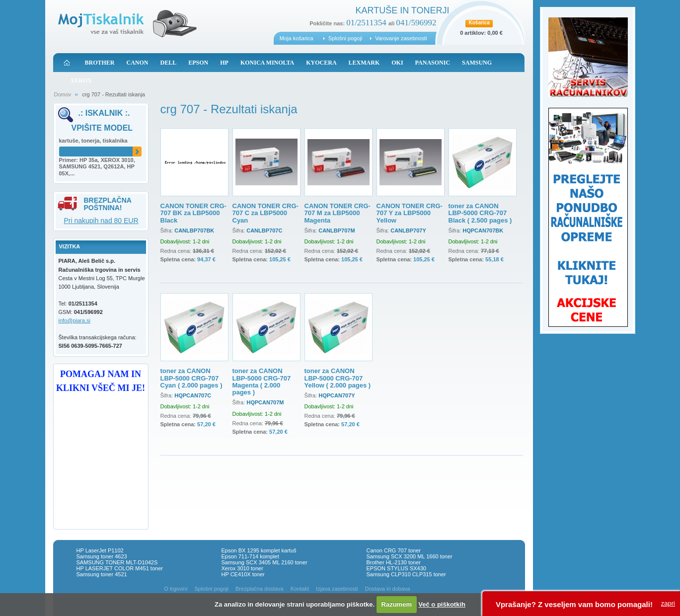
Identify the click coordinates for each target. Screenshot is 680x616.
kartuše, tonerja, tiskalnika (93, 141)
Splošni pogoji (345, 38)
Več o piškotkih (442, 604)
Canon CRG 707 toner (394, 550)
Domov (63, 94)
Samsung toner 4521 (102, 574)
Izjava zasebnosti (337, 589)
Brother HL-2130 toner (394, 562)
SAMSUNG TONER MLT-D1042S (117, 562)
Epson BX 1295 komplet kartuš (259, 550)
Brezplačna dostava (260, 589)
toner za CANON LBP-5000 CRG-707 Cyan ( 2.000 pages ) (191, 378)
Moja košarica (297, 38)
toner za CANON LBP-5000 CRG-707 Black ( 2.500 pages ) (480, 213)
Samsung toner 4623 (102, 556)
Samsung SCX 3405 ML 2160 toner (264, 562)
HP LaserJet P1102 (100, 550)
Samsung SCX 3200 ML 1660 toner (410, 556)
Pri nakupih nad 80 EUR (101, 221)
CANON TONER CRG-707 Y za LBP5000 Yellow (410, 213)
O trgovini (176, 589)
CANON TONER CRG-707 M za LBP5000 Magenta (338, 213)
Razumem (397, 604)
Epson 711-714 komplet (250, 556)
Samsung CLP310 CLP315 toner (406, 574)
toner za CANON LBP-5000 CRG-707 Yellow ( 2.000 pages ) (338, 378)
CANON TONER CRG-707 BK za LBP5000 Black (193, 213)
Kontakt (300, 589)
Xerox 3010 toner (242, 568)
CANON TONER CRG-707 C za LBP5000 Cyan (265, 213)
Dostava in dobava (388, 589)
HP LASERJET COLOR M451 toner (120, 568)
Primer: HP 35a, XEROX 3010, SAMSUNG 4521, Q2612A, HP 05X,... (97, 167)
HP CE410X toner (243, 574)
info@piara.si (75, 320)
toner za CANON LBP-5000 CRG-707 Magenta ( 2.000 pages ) (262, 382)
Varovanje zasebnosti (401, 38)
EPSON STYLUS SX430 (396, 568)
